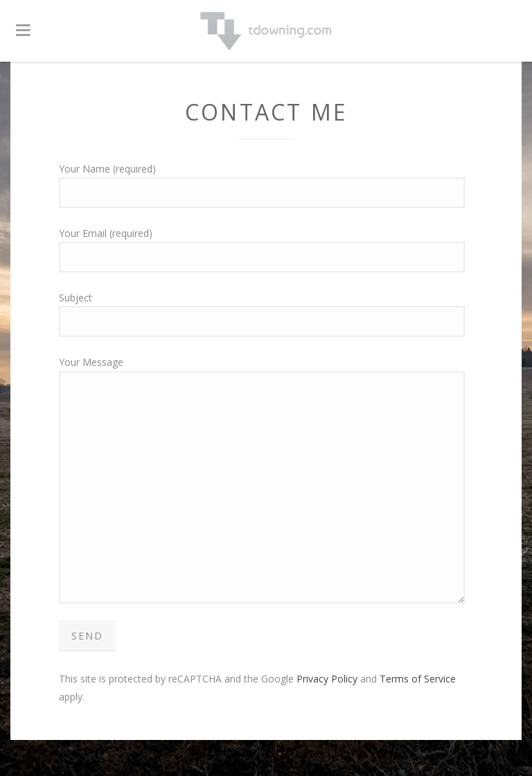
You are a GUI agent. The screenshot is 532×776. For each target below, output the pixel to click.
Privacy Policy (327, 679)
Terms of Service (418, 679)
